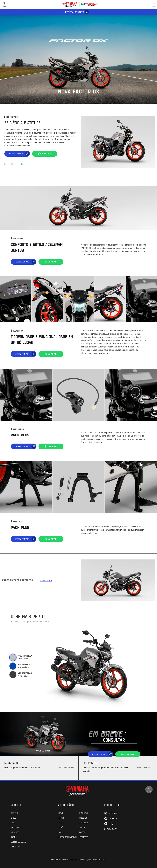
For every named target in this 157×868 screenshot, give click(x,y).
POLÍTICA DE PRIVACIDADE (67, 837)
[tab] (13, 657)
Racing (14, 837)
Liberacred (83, 837)
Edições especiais (18, 842)
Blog (59, 832)
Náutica (82, 832)
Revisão (61, 827)
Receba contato (75, 12)
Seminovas (83, 813)
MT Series (15, 832)
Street (14, 818)
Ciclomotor (16, 846)
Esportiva (15, 827)
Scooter (14, 813)
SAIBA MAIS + (46, 580)
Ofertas (61, 818)
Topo (149, 789)
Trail (13, 822)
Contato (82, 827)
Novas (60, 813)
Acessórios (83, 822)
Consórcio (83, 818)
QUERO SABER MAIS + (66, 767)
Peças (60, 822)
